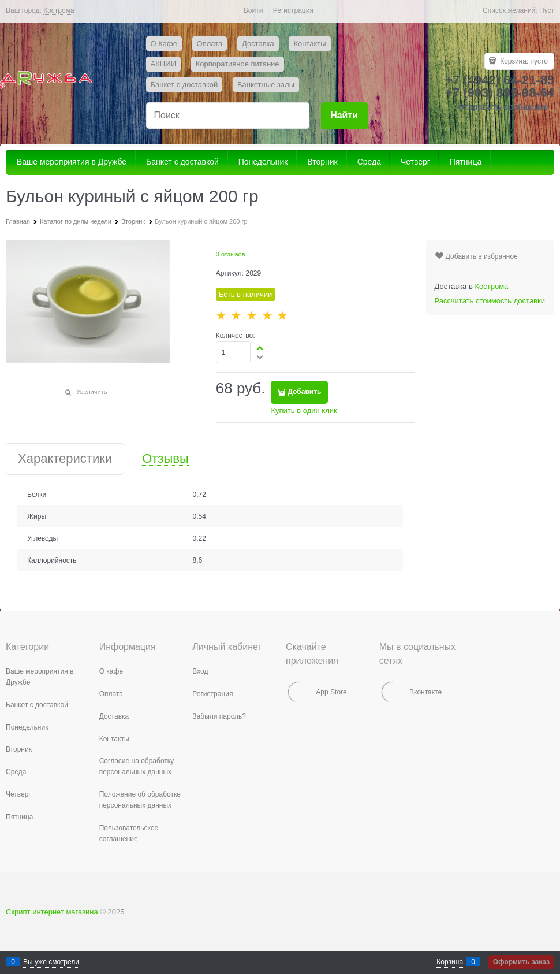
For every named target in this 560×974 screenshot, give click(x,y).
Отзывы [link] (165, 459)
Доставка (258, 44)
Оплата (210, 44)
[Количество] (234, 352)
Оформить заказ (521, 962)
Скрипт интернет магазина (52, 912)
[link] (59, 11)
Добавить (304, 392)
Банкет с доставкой (184, 85)
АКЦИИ (164, 64)
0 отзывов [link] (231, 254)
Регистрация (293, 10)
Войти (253, 10)
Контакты (309, 44)
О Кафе (164, 44)
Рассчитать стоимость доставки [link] (490, 301)
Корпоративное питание (238, 64)
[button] (260, 348)
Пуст (547, 10)
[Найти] (344, 116)
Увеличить (92, 392)
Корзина (450, 962)
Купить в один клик (304, 410)
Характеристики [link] (65, 459)
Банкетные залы (266, 85)
